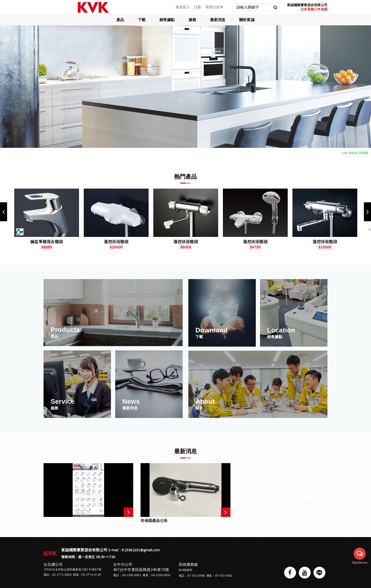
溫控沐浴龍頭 (116, 242)
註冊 (198, 7)
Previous (4, 212)
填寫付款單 (214, 7)
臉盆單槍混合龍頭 (47, 242)
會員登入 (183, 7)
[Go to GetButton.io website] (360, 563)
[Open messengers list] (360, 554)
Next (367, 212)
